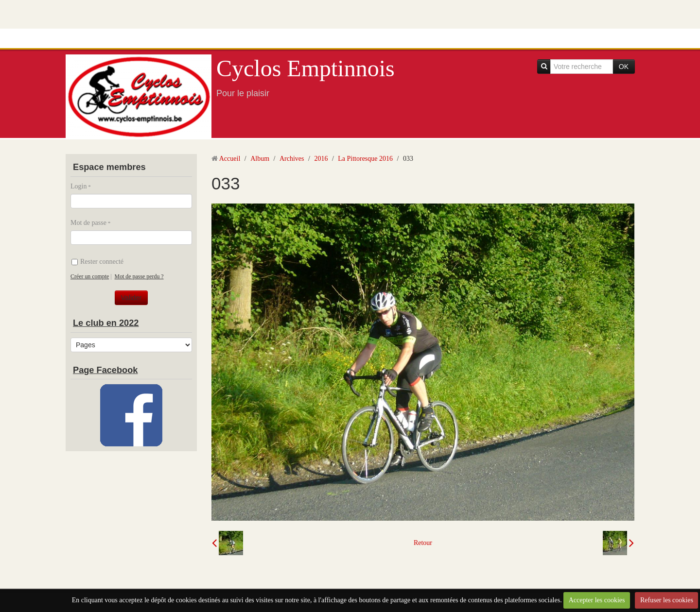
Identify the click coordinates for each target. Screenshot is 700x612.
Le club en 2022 (106, 323)
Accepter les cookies (597, 600)
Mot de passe (88, 223)
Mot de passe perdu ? (139, 276)
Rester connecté (97, 262)
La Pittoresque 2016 (365, 159)
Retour (423, 543)
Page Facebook (105, 370)
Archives (292, 159)
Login (79, 186)
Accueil (230, 159)
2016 (321, 159)
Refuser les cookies (667, 600)
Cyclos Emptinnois (306, 68)
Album (260, 159)
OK (624, 67)
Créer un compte (90, 276)
